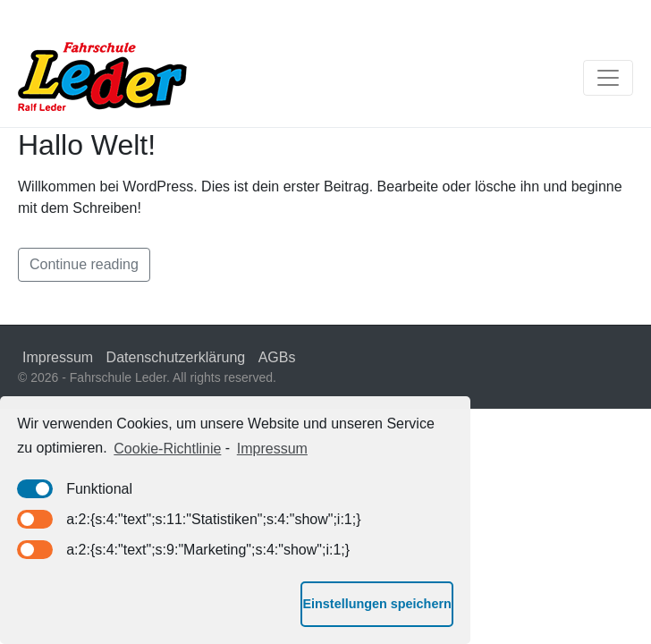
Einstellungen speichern (376, 604)
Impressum (58, 357)
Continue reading (84, 264)
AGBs (277, 357)
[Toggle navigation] (608, 78)
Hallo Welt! (87, 145)
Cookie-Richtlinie (167, 449)
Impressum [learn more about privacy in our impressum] (272, 449)
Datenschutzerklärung (176, 357)
